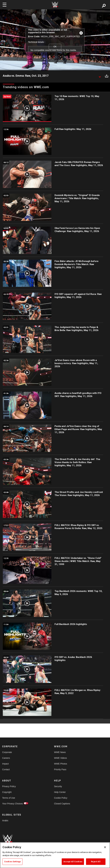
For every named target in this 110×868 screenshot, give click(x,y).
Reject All (96, 862)
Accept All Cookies (73, 862)
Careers (6, 758)
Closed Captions (62, 804)
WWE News (60, 752)
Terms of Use (9, 798)
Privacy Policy (9, 786)
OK (55, 47)
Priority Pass (60, 769)
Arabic (5, 821)
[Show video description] (100, 76)
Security (58, 786)
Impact (5, 764)
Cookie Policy (61, 798)
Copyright (7, 792)
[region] (55, 855)
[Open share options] (107, 76)
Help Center (60, 792)
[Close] (105, 847)
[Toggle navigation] (5, 5)
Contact (6, 769)
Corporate (7, 752)
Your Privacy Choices (13, 804)
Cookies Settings (12, 862)
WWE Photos (61, 764)
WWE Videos (60, 758)
